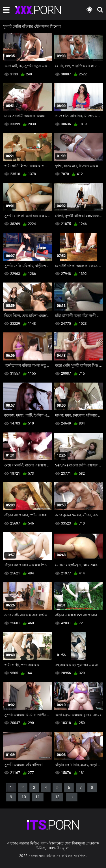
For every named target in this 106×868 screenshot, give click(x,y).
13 (57, 797)
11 (38, 797)
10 (24, 797)
